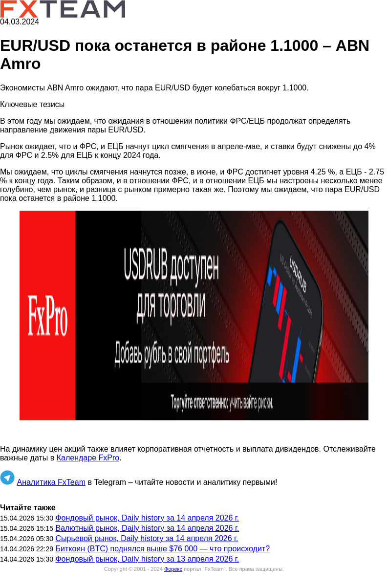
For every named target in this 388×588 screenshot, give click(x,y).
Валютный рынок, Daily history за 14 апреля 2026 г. (147, 528)
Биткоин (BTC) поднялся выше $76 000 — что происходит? (162, 549)
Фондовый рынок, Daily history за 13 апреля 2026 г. (147, 559)
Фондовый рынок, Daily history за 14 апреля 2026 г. (147, 518)
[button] (194, 316)
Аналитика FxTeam (51, 482)
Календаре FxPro (88, 458)
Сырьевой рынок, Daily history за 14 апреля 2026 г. (147, 538)
